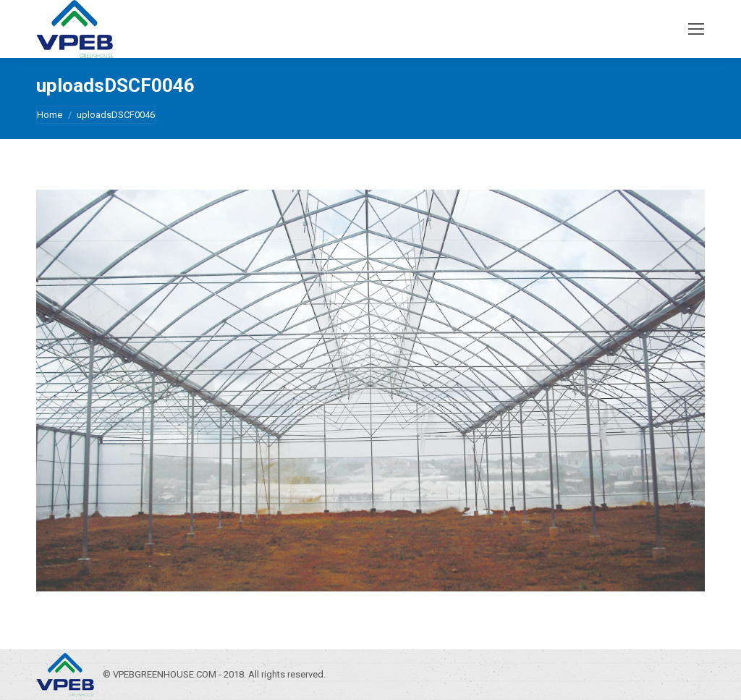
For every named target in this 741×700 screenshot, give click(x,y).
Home (50, 115)
